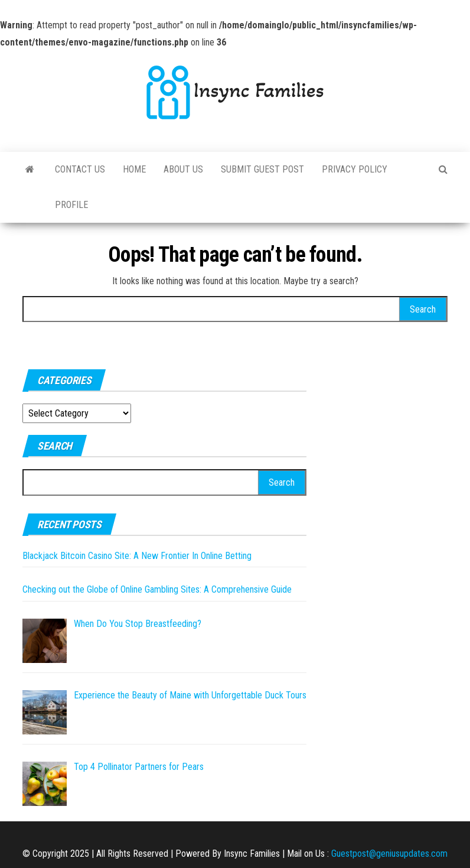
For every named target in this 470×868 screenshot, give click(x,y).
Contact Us (80, 169)
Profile (71, 205)
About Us (183, 169)
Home (134, 169)
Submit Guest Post (262, 169)
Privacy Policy (355, 169)
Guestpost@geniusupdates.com (389, 854)
